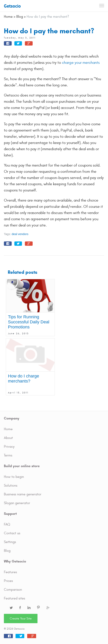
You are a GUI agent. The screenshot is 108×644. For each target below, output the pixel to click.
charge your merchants (81, 63)
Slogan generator (17, 503)
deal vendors (20, 234)
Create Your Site (21, 619)
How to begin (14, 477)
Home (8, 429)
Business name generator (23, 494)
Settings (10, 542)
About (8, 438)
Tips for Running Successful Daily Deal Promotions (29, 322)
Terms (8, 455)
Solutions (11, 486)
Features (10, 572)
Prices (8, 581)
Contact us (12, 533)
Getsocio (12, 6)
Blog (7, 551)
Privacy (9, 447)
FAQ (7, 524)
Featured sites (14, 598)
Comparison (13, 590)
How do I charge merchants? (24, 379)
